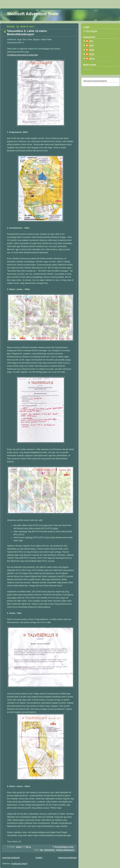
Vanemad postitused (67, 858)
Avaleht (39, 858)
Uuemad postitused (11, 858)
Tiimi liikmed (91, 31)
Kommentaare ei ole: (64, 847)
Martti (92, 54)
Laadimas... (88, 69)
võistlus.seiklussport (65, 850)
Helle (91, 45)
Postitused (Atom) (19, 864)
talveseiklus (50, 850)
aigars (92, 58)
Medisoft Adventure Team (33, 14)
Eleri (91, 41)
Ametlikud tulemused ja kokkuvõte (22, 55)
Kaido (92, 50)
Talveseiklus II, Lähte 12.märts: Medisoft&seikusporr (27, 33)
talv (42, 850)
